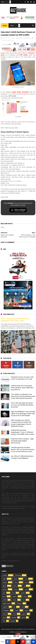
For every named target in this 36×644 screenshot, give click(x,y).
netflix (5, 600)
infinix (15, 586)
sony (26, 589)
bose (23, 617)
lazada (3, 40)
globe (4, 586)
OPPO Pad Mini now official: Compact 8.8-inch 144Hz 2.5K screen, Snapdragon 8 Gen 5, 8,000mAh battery (21, 423)
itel (24, 600)
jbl (14, 607)
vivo (26, 579)
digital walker (7, 603)
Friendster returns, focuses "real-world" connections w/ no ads (22, 378)
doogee (19, 603)
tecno (16, 589)
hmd (15, 614)
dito (13, 593)
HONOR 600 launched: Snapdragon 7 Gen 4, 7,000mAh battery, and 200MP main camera (23, 432)
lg (24, 586)
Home (5, 26)
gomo (27, 610)
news (12, 40)
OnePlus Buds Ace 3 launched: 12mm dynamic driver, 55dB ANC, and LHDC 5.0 (22, 388)
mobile (8, 40)
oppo (4, 579)
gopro (24, 614)
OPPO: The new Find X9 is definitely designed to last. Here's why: (15, 320)
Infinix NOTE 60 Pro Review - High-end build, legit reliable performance (23, 441)
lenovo (5, 589)
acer (4, 593)
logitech (5, 607)
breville (14, 617)
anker (17, 610)
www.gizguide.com (7, 629)
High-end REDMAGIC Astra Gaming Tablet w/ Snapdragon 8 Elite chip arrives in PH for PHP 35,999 (23, 414)
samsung (18, 575)
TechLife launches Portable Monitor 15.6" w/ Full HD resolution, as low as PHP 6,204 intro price (23, 449)
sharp (25, 596)
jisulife (13, 621)
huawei (5, 575)
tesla (4, 617)
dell (23, 607)
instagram (6, 610)
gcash (23, 593)
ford (4, 621)
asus (26, 582)
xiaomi (16, 579)
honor (16, 582)
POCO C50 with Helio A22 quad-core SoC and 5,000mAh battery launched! (22, 405)
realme (5, 582)
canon (14, 600)
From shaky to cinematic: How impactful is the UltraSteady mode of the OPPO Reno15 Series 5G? (23, 396)
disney (5, 614)
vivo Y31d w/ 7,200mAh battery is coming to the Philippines (22, 457)
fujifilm (15, 596)
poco (4, 596)
